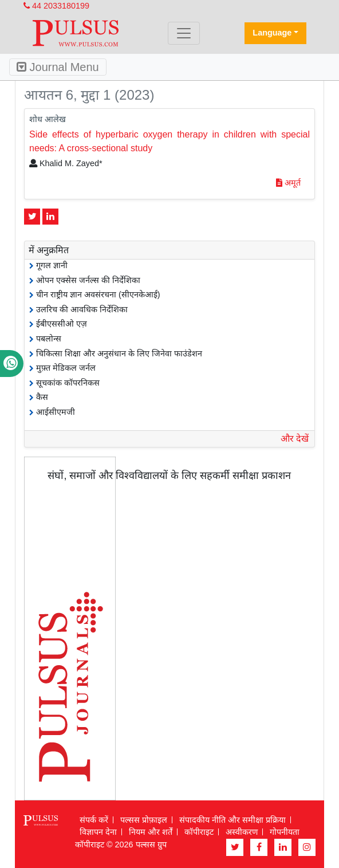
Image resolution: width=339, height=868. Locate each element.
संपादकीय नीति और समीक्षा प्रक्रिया (232, 820)
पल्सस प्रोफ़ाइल (144, 820)
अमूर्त (288, 183)
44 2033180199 (56, 6)
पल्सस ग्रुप (151, 845)
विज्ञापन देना (98, 832)
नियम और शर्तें (151, 832)
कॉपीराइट (199, 832)
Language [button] (272, 33)
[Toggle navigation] (184, 33)
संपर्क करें (94, 820)
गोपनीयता (285, 832)
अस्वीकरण (242, 832)
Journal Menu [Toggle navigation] (58, 67)
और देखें (295, 439)
